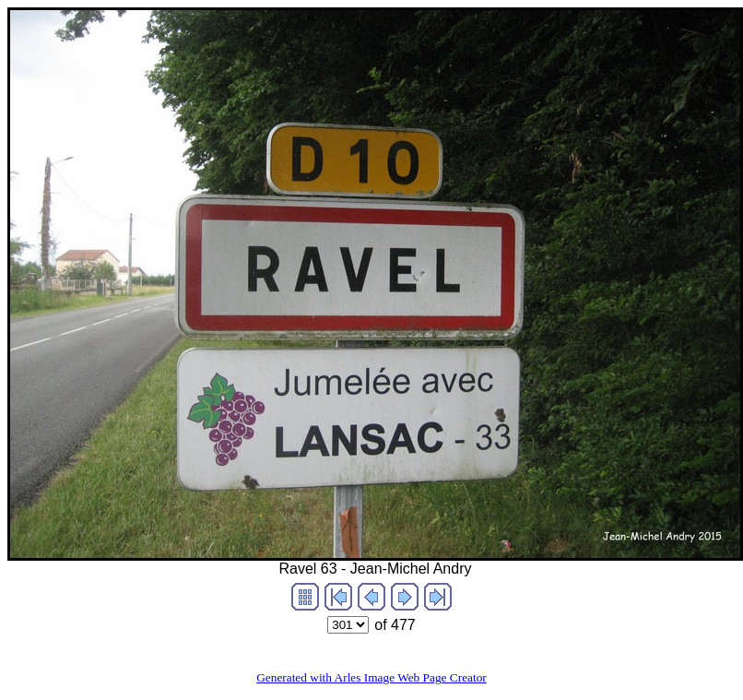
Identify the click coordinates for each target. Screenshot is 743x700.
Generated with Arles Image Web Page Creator (371, 677)
